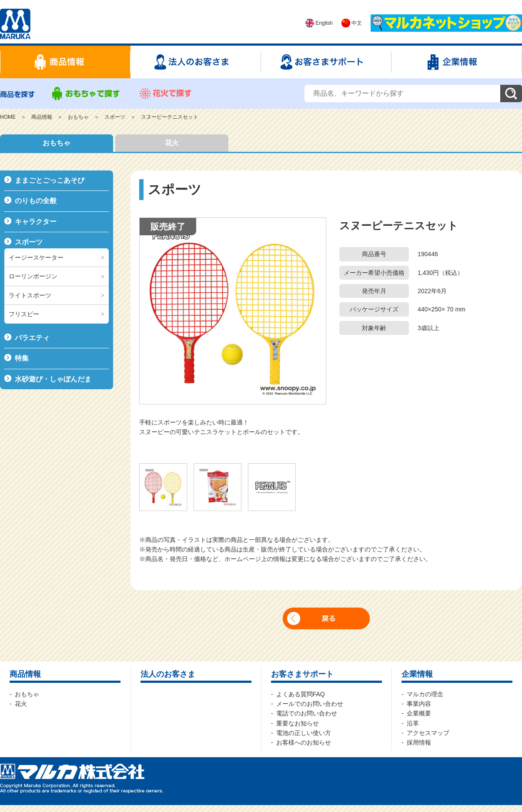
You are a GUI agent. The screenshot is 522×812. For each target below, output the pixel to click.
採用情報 (419, 742)
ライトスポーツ (30, 295)
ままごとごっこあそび (50, 180)
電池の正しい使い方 (304, 733)
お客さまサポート (302, 674)
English (319, 23)
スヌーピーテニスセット (170, 117)
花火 (172, 143)
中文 (352, 23)
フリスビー (24, 314)
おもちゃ (78, 117)
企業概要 (419, 713)
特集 (22, 358)
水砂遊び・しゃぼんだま (53, 379)
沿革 (413, 723)
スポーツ (115, 117)
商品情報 (42, 117)
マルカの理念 (425, 694)
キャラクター (36, 222)
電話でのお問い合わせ (307, 713)
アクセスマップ (428, 733)
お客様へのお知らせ (304, 742)
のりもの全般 (36, 201)
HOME (8, 117)
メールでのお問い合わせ (310, 704)
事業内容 (419, 704)
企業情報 (417, 674)
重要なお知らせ (298, 723)
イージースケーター (36, 257)
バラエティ (32, 338)
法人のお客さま (168, 674)
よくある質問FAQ (301, 694)
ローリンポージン (33, 276)
